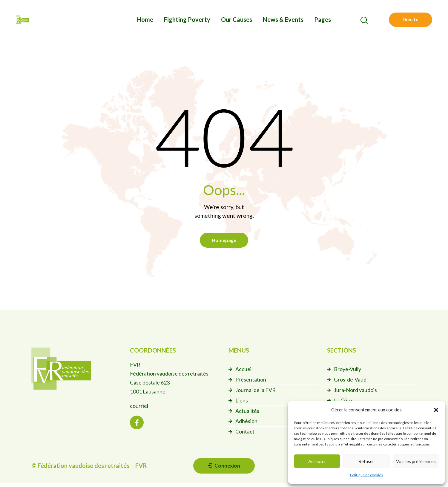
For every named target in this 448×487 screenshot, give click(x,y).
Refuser (366, 461)
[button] (436, 410)
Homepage (224, 241)
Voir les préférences (416, 461)
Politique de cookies (366, 475)
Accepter (317, 461)
